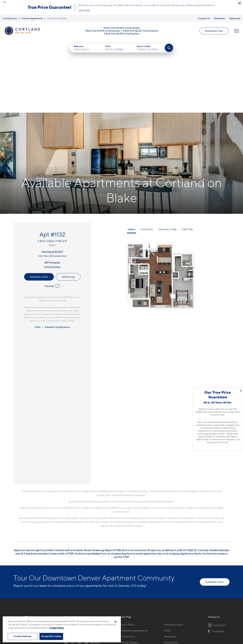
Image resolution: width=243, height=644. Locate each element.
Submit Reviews (121, 614)
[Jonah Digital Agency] (222, 613)
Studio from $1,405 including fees (122, 28)
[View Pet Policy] (93, 570)
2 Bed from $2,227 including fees (140, 30)
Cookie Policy (57, 628)
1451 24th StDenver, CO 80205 (76, 560)
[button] (3, 2)
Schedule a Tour (214, 31)
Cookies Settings (22, 636)
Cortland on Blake (57, 18)
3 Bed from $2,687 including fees (122, 33)
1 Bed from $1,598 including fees (102, 30)
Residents (220, 18)
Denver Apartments (32, 18)
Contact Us (204, 18)
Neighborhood (173, 552)
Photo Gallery (129, 569)
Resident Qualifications (57, 254)
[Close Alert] (239, 3)
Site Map (136, 614)
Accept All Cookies (51, 636)
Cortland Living (130, 581)
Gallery (131, 156)
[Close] (115, 622)
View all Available (52, 194)
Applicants (235, 18)
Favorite (52, 213)
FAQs (38, 254)
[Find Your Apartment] (169, 48)
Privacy (106, 614)
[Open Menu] (237, 31)
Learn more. (84, 10)
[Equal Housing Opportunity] (66, 570)
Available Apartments (134, 558)
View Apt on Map (167, 156)
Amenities (127, 575)
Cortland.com (10, 18)
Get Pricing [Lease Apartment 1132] (68, 204)
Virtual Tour (147, 156)
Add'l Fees (45, 183)
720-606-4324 (74, 552)
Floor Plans (128, 552)
